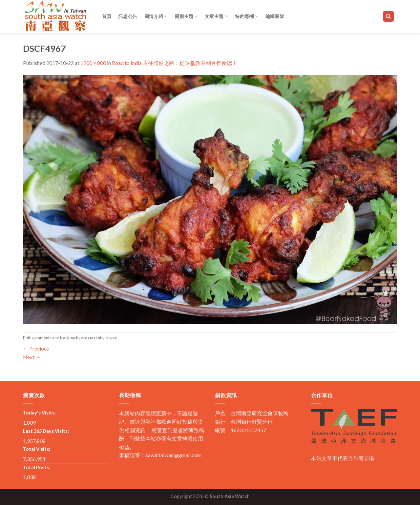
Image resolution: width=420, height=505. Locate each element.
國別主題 (186, 16)
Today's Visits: (39, 413)
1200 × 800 (93, 63)
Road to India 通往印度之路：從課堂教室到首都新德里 (175, 63)
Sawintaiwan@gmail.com (173, 455)
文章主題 (216, 16)
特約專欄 (247, 16)
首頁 (107, 16)
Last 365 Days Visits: (46, 431)
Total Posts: (37, 467)
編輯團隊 (275, 16)
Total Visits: (37, 449)
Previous (36, 348)
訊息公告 (128, 16)
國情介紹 (156, 16)
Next (32, 357)
